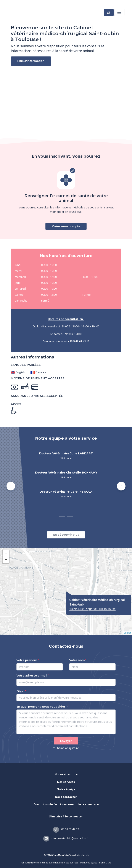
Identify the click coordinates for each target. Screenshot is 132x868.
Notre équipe (66, 789)
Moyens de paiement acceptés (38, 378)
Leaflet (127, 633)
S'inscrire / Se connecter (66, 816)
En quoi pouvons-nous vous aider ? (42, 707)
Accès (16, 404)
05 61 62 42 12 (66, 829)
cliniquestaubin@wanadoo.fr (66, 838)
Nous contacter (66, 797)
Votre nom (77, 660)
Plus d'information (31, 61)
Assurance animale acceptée (37, 396)
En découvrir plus (66, 535)
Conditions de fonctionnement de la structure (66, 804)
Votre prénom (27, 660)
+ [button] (6, 554)
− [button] (6, 560)
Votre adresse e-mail (32, 676)
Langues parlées (26, 365)
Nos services (66, 782)
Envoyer (66, 741)
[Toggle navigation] (119, 12)
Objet (21, 691)
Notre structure (66, 774)
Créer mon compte (66, 226)
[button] (11, 486)
